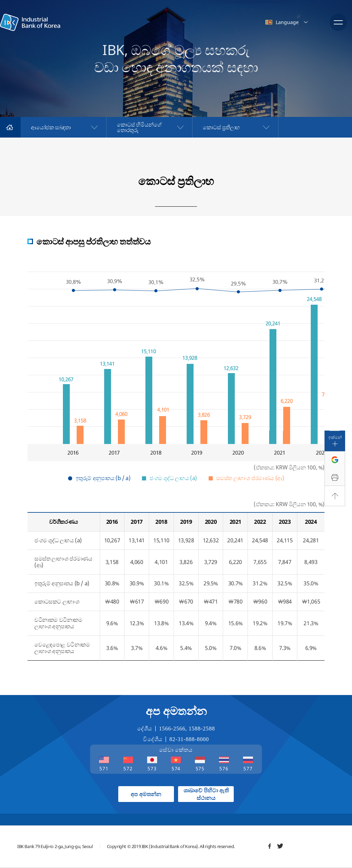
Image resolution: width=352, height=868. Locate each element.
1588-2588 (202, 729)
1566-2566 (172, 729)
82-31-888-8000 (189, 739)
